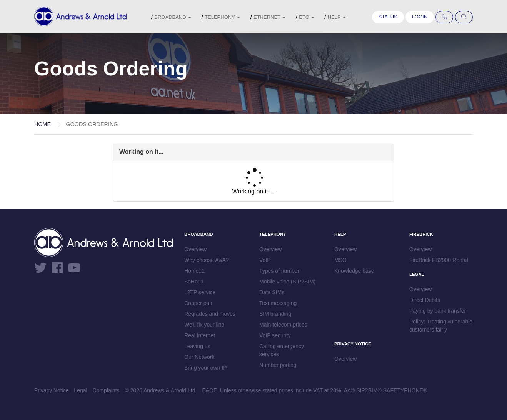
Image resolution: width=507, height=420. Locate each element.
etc (307, 17)
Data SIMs (272, 292)
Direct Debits (425, 300)
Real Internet (200, 335)
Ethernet (269, 17)
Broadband (173, 17)
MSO (340, 260)
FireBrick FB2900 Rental (439, 260)
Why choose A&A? (207, 260)
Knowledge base (354, 271)
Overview (195, 249)
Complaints (106, 390)
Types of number (279, 271)
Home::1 (194, 271)
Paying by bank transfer (438, 311)
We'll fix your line (204, 325)
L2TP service (200, 292)
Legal (80, 390)
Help (337, 17)
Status (388, 17)
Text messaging (278, 303)
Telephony (222, 17)
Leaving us (197, 346)
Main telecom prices (283, 325)
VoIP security (275, 335)
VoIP (265, 260)
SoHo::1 (194, 282)
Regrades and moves (210, 314)
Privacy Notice (51, 390)
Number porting (278, 365)
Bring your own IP (206, 368)
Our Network (199, 357)
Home (43, 124)
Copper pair (198, 303)
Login (420, 17)
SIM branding (275, 314)
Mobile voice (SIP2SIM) (287, 282)
